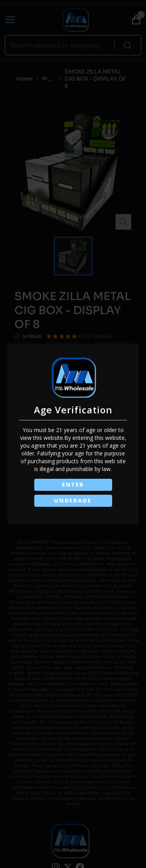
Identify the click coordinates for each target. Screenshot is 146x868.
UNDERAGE (73, 501)
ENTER (73, 484)
